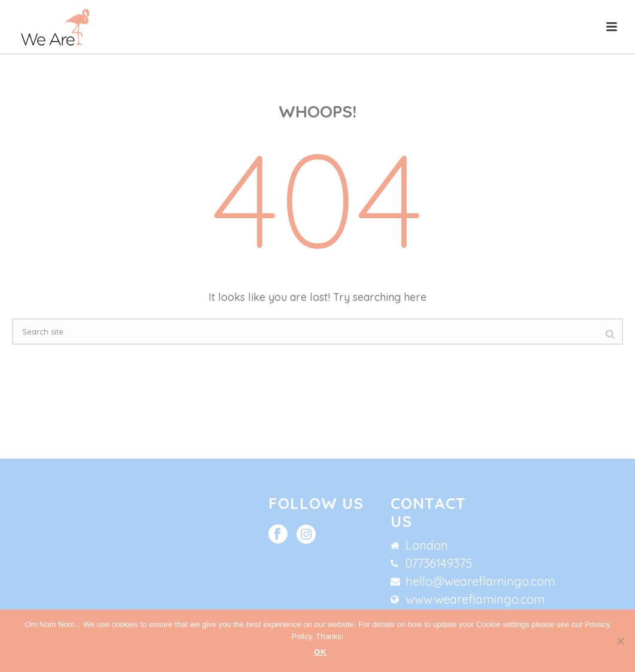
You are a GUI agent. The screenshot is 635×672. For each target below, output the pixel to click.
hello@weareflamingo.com (480, 581)
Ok (320, 652)
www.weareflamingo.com (475, 599)
